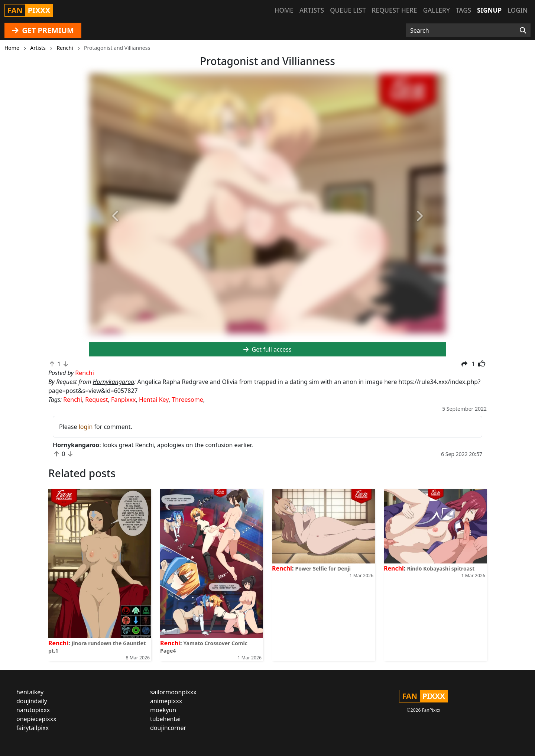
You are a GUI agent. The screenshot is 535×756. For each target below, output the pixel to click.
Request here (395, 10)
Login (518, 10)
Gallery (437, 10)
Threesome (187, 400)
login (86, 427)
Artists (312, 10)
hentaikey (30, 692)
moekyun (163, 710)
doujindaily (32, 701)
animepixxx (166, 701)
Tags (463, 10)
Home (284, 10)
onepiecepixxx (36, 719)
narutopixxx (33, 710)
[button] (116, 217)
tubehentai (165, 719)
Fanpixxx (124, 400)
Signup (489, 10)
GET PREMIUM (43, 30)
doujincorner (168, 728)
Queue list (348, 10)
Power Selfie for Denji (323, 568)
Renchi (73, 400)
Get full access (267, 349)
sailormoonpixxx (173, 692)
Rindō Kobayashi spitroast (441, 568)
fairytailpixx (33, 728)
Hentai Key (154, 400)
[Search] (523, 30)
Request (96, 400)
